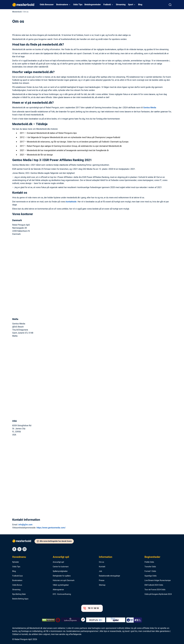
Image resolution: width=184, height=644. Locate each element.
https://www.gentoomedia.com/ (51, 528)
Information (106, 557)
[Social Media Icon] (14, 549)
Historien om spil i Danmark (64, 581)
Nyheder (16, 562)
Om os (101, 562)
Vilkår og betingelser (61, 585)
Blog (140, 5)
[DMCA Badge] (48, 620)
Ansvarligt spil (61, 557)
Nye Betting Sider (19, 594)
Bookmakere (62, 5)
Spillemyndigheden (60, 571)
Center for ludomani (61, 567)
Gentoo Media (150, 108)
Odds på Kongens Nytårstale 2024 (158, 594)
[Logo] (23, 541)
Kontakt (102, 567)
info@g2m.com (25, 525)
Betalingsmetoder (93, 5)
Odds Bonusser (47, 5)
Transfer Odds (150, 567)
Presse (102, 581)
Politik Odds (149, 562)
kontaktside (71, 202)
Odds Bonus (17, 585)
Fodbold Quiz (18, 576)
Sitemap (102, 585)
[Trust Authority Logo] (70, 620)
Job (100, 571)
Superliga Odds (151, 576)
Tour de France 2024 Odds (155, 590)
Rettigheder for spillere (62, 576)
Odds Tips (78, 5)
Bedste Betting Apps (20, 599)
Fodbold (107, 5)
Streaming (121, 5)
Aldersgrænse (58, 590)
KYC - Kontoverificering (62, 594)
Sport (131, 5)
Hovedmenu (19, 557)
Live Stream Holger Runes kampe (158, 581)
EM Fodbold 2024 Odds (154, 585)
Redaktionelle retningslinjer (110, 576)
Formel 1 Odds (150, 571)
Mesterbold (17, 12)
